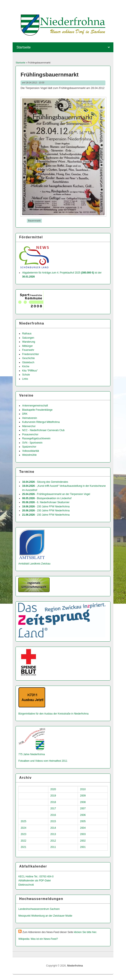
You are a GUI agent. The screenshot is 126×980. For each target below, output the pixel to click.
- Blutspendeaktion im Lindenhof (47, 498)
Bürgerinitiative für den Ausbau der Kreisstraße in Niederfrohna (53, 714)
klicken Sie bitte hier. (85, 932)
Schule (26, 375)
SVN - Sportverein (32, 443)
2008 (83, 802)
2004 (83, 828)
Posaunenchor (30, 434)
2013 (53, 834)
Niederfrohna (75, 966)
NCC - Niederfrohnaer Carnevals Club (43, 430)
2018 (53, 802)
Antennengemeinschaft (35, 406)
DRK (25, 414)
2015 (53, 821)
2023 (23, 834)
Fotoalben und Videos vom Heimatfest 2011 (43, 761)
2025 (23, 821)
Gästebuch (28, 362)
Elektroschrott (26, 885)
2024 (23, 828)
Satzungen (28, 338)
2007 (83, 808)
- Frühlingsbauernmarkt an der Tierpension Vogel (56, 494)
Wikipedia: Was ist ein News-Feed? (38, 939)
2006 (83, 815)
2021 (23, 847)
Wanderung (29, 342)
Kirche (26, 366)
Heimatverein (30, 418)
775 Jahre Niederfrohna (31, 754)
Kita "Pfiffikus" (30, 371)
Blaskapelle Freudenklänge (37, 410)
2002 (83, 841)
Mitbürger (27, 346)
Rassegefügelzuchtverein (36, 438)
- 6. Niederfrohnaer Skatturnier (46, 502)
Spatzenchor (29, 447)
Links (25, 379)
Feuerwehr (28, 350)
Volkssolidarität (30, 451)
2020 (53, 789)
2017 (53, 808)
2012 (53, 841)
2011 (53, 847)
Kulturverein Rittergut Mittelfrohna (41, 422)
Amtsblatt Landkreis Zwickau (34, 564)
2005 (83, 821)
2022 (23, 841)
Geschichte (28, 358)
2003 (83, 834)
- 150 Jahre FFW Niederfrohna (46, 507)
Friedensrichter (30, 354)
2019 (53, 796)
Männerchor (29, 426)
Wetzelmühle (29, 455)
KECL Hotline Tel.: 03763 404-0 (36, 877)
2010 (83, 789)
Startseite (20, 63)
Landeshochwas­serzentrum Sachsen (39, 909)
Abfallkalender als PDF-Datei (34, 881)
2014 (53, 828)
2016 (53, 815)
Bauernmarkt (34, 221)
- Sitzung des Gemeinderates (45, 482)
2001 (83, 847)
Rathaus (27, 334)
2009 (83, 796)
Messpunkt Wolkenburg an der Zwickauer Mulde (45, 916)
